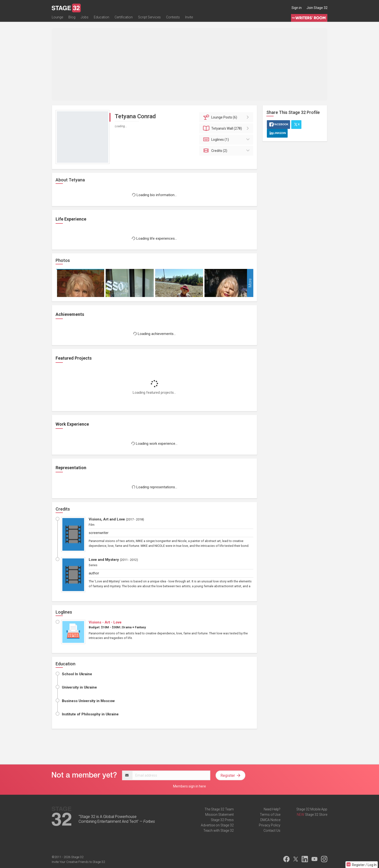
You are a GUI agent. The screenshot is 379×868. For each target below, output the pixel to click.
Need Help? (272, 809)
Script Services (149, 19)
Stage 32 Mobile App (312, 809)
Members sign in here (189, 786)
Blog (72, 19)
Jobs (85, 19)
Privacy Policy (270, 825)
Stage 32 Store (316, 815)
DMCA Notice (270, 820)
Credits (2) (227, 151)
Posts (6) (227, 117)
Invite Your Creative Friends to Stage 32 (78, 862)
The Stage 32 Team (219, 809)
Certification (124, 19)
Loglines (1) (227, 140)
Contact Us (272, 831)
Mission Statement (219, 815)
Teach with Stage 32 (219, 831)
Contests (173, 19)
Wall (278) (227, 128)
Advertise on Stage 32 (217, 825)
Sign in (297, 8)
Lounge (57, 19)
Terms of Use (270, 815)
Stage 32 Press (222, 820)
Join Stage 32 (317, 8)
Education (102, 19)
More (250, 283)
